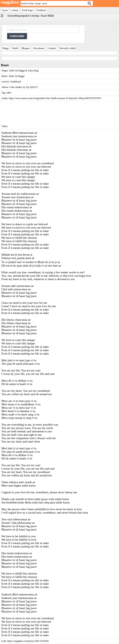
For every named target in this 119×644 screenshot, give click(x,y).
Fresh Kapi (27, 10)
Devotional (39, 48)
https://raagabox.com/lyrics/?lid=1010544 (28, 641)
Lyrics (5, 10)
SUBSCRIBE (17, 36)
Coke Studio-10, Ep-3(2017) (24, 87)
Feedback (41, 10)
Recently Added (68, 48)
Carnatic (52, 48)
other (9, 93)
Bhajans (26, 48)
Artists (15, 10)
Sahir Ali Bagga (17, 76)
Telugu (5, 48)
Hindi (15, 48)
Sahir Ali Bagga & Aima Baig (24, 71)
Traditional (16, 82)
